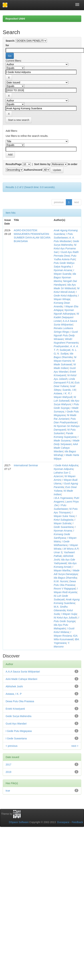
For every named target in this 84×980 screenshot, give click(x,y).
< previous (12, 746)
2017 (8, 765)
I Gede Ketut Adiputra (66, 465)
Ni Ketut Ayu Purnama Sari (65, 248)
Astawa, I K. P (62, 393)
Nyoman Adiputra (63, 469)
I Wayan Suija (69, 614)
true (8, 791)
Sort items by (42, 164)
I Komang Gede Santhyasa (64, 534)
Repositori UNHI (15, 19)
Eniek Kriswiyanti (15, 709)
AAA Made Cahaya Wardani (66, 448)
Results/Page (14, 164)
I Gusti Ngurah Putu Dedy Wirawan (66, 335)
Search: (10, 41)
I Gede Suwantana (16, 738)
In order (73, 164)
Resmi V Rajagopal (65, 589)
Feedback (77, 822)
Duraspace (63, 822)
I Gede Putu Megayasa (19, 731)
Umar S (58, 552)
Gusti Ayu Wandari (16, 724)
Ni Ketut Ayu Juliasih (65, 618)
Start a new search (19, 120)
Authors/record (33, 170)
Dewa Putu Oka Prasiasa (20, 701)
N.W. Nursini (61, 581)
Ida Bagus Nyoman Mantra (65, 277)
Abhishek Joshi (14, 686)
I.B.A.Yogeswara (63, 498)
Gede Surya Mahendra (19, 716)
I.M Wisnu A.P (70, 549)
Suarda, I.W (69, 390)
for (7, 45)
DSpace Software (19, 822)
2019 (8, 772)
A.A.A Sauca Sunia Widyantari (23, 672)
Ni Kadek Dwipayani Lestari (66, 317)
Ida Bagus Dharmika (65, 578)
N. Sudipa (63, 354)
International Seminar (26, 465)
